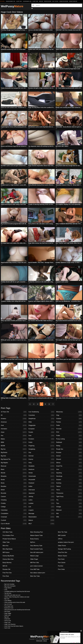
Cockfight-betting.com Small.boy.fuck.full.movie (17, 591)
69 (14, 415)
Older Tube (35, 1)
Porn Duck (61, 559)
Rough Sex (69, 449)
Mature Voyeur (63, 556)
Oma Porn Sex (63, 552)
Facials (41, 432)
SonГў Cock (8, 621)
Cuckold (14, 520)
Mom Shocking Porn (37, 532)
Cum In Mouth (14, 524)
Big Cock (7, 599)
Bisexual (14, 466)
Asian (14, 432)
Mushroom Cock (9, 608)
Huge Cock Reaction (10, 624)
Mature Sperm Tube (36, 535)
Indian (41, 486)
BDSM (14, 446)
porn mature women (36, 566)
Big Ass (14, 449)
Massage (41, 513)
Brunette (14, 493)
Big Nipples (14, 463)
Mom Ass (41, 1)
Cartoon (14, 497)
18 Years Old (14, 412)
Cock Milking (8, 601)
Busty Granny (34, 539)
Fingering (41, 446)
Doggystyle (41, 425)
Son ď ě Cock (8, 604)
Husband (41, 483)
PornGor (61, 566)
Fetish (41, 442)
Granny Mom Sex (73, 1)
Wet (69, 513)
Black (14, 469)
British (14, 490)
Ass (14, 436)
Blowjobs (14, 476)
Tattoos (69, 486)
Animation (14, 429)
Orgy (69, 415)
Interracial (41, 490)
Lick (41, 507)
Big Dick (14, 456)
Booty (14, 483)
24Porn (60, 539)
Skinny (69, 463)
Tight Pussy (69, 497)
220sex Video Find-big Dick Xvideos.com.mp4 (17, 597)
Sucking (69, 483)
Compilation (14, 513)
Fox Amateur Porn (8, 535)
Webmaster (39, 641)
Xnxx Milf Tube (35, 569)
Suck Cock (7, 628)
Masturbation (41, 517)
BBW (14, 442)
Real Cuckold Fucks (36, 549)
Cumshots (41, 415)
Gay (41, 453)
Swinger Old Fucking (64, 549)
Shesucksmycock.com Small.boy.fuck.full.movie (17, 610)
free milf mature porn (37, 552)
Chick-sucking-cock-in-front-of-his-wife (15, 602)
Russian (69, 453)
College (14, 507)
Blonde (14, 473)
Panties (69, 422)
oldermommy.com (27, 1)
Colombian (14, 510)
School (69, 456)
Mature (41, 520)
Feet (41, 436)
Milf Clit (5, 566)
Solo (69, 469)
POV (69, 432)
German (41, 456)
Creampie (14, 517)
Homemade (41, 476)
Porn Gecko (62, 563)
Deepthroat (41, 419)
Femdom (41, 439)
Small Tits (69, 466)
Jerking (41, 497)
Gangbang (41, 449)
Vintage (69, 507)
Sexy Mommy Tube (36, 546)
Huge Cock (7, 622)
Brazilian (14, 486)
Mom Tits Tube (63, 532)
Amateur (14, 419)
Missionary (69, 412)
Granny (41, 459)
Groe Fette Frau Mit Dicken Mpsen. (14, 626)
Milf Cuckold (62, 535)
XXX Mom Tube (7, 532)
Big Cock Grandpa (9, 584)
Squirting (69, 473)
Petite (69, 425)
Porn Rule (6, 576)
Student (69, 480)
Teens (69, 490)
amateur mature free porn (66, 542)
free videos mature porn (38, 573)
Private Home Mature (9, 539)
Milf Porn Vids (35, 563)
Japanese (41, 493)
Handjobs (41, 466)
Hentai (41, 473)
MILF (41, 524)
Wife (69, 517)
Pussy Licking (69, 439)
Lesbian (41, 503)
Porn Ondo (61, 569)
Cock (6, 590)
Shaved (69, 459)
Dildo (41, 422)
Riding (69, 446)
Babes (14, 439)
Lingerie (41, 510)
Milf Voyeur (55, 1)
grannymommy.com (11, 1)
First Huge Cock (9, 606)
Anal (14, 425)
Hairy (41, 463)
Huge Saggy (8, 613)
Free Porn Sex (7, 573)
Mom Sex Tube (35, 576)
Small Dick (7, 619)
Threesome (69, 493)
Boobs (14, 480)
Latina (41, 500)
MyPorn (33, 542)
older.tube (19, 1)
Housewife (41, 480)
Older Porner (62, 546)
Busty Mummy (7, 563)
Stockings (69, 476)
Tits (69, 500)
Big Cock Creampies (10, 586)
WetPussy (12, 6)
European (41, 429)
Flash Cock (7, 615)
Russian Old (6, 569)
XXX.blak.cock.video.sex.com (12, 595)
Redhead (69, 442)
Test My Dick (8, 593)
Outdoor (69, 419)
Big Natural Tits (14, 459)
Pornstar (69, 429)
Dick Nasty (7, 612)
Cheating (14, 500)
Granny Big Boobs (64, 1)
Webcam (69, 510)
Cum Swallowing (41, 412)
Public (69, 436)
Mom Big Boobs (48, 1)
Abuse (45, 641)
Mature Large (34, 556)
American (14, 422)
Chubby (14, 503)
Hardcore (41, 469)
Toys (69, 503)
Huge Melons (8, 588)
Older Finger (34, 559)
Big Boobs (14, 453)
